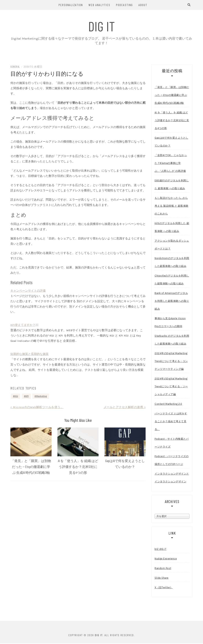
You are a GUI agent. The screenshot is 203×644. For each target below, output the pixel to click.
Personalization (71, 5)
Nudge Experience (166, 559)
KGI (16, 397)
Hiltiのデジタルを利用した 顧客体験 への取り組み (172, 228)
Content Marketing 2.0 (168, 404)
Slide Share (162, 578)
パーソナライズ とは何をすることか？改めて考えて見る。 (171, 422)
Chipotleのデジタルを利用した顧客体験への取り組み (172, 280)
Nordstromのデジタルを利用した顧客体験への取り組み (172, 263)
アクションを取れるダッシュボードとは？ (172, 245)
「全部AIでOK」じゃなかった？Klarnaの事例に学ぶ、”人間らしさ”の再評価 (171, 164)
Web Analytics (99, 5)
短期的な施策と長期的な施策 (29, 355)
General (15, 67)
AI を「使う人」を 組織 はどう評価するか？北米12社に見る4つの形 (78, 467)
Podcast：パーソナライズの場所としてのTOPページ (172, 461)
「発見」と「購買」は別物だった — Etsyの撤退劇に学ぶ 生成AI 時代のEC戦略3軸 (31, 467)
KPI (27, 397)
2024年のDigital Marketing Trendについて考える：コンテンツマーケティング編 (171, 362)
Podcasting (124, 5)
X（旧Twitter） (164, 588)
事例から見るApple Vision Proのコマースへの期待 (170, 323)
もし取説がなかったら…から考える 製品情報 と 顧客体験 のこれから (172, 206)
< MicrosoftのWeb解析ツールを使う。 (37, 408)
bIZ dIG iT (160, 550)
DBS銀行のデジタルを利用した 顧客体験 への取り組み (172, 185)
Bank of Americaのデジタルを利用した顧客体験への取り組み (172, 302)
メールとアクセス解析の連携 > (125, 408)
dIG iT (102, 26)
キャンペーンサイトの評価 (28, 291)
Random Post (163, 569)
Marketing (41, 397)
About (143, 5)
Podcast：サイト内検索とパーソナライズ (172, 443)
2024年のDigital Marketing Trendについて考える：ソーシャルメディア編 (171, 387)
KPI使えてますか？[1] (24, 326)
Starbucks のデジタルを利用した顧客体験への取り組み (172, 340)
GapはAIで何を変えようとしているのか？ (171, 142)
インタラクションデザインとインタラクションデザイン (172, 478)
